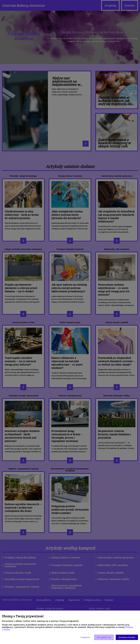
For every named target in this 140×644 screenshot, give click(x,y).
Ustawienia (85, 637)
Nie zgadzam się (104, 637)
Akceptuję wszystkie (127, 637)
